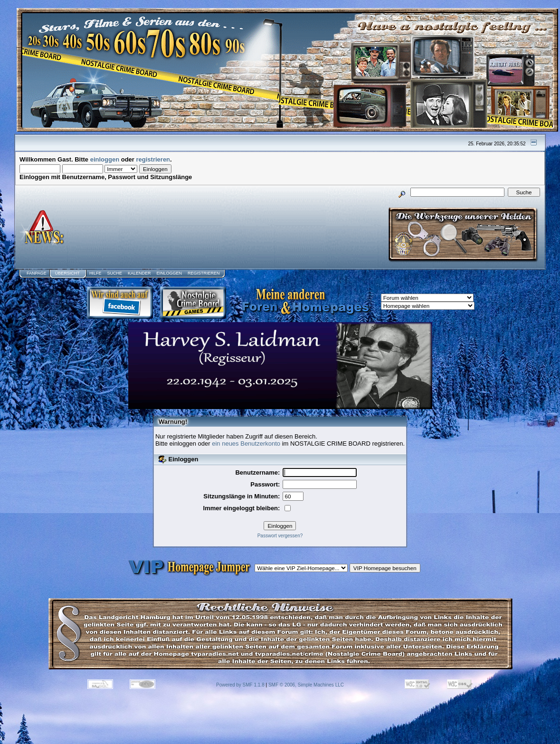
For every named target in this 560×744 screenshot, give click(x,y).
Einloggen (169, 273)
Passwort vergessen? (280, 536)
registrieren (153, 159)
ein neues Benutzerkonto (246, 444)
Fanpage (37, 273)
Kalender (139, 273)
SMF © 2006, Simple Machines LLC (306, 685)
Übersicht (67, 273)
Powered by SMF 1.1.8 (240, 685)
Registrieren (204, 273)
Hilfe (95, 273)
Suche (114, 273)
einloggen (105, 159)
